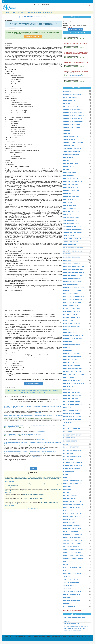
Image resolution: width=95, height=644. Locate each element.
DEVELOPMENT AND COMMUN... (74, 248)
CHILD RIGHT (68, 203)
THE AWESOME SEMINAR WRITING (73, 631)
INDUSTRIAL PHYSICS (71, 399)
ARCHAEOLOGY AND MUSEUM (73, 142)
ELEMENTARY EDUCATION (72, 281)
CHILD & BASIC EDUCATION (72, 200)
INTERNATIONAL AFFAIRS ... (73, 414)
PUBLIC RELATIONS (70, 522)
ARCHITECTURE (69, 145)
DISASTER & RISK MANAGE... (73, 251)
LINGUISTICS (68, 432)
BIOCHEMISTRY (68, 158)
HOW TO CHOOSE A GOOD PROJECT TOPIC (75, 629)
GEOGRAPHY (68, 342)
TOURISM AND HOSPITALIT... (73, 592)
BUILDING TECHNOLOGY (72, 179)
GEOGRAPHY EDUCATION (72, 344)
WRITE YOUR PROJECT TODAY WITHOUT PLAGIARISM (74, 621)
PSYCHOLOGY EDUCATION (72, 513)
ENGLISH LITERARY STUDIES (73, 290)
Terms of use (47, 638)
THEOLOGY (67, 589)
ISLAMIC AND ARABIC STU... (73, 420)
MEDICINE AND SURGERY (72, 468)
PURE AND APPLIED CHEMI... (73, 528)
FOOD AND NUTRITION (71, 320)
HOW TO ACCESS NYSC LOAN (71, 624)
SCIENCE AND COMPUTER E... (73, 541)
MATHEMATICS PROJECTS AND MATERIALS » (76, 83)
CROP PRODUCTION (70, 236)
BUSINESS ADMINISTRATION (73, 182)
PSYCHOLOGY (68, 510)
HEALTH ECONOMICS (70, 360)
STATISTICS (67, 571)
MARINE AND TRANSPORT (72, 435)
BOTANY (66, 170)
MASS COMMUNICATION (71, 447)
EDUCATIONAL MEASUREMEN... (74, 272)
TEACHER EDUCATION (71, 580)
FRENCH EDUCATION (70, 332)
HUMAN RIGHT (68, 387)
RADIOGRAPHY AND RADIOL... (73, 535)
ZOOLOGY (67, 604)
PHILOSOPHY (68, 489)
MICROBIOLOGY (69, 471)
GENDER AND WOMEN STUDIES (74, 335)
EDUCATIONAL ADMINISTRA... (73, 269)
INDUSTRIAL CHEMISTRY (72, 393)
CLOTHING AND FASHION (72, 212)
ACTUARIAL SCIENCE (70, 97)
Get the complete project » (33, 36)
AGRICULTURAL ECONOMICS (73, 112)
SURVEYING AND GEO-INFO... (73, 574)
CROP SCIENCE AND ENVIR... (73, 239)
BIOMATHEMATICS (69, 167)
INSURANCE (67, 408)
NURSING (66, 477)
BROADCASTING (69, 176)
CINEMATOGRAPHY (70, 206)
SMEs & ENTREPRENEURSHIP (73, 550)
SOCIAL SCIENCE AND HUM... (73, 553)
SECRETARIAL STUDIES (71, 547)
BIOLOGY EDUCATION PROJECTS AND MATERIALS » (78, 59)
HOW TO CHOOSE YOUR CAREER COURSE (75, 618)
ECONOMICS (68, 254)
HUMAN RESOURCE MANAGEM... (74, 384)
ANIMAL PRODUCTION (71, 136)
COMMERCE (67, 215)
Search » (33, 468)
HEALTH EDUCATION (70, 363)
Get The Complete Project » (33, 384)
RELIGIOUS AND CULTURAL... (73, 538)
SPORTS (66, 565)
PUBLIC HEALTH (69, 519)
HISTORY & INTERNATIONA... (73, 372)
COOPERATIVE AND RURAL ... (73, 227)
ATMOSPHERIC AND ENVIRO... (73, 148)
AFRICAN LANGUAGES (71, 106)
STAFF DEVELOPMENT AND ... (73, 568)
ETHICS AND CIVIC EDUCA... (73, 308)
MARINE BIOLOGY (69, 438)
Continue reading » (38, 413)
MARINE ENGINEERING (71, 441)
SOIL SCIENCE (68, 562)
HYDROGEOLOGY (69, 390)
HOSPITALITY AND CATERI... (73, 381)
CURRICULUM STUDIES (71, 242)
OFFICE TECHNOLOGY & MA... (73, 480)
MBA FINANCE (68, 459)
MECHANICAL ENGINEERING (73, 462)
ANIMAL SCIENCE (69, 139)
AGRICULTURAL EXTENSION (73, 118)
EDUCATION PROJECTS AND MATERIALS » (76, 49)
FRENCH (66, 329)
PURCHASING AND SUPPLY (72, 526)
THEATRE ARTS (68, 586)
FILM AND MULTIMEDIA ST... (72, 311)
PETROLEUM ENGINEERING (72, 483)
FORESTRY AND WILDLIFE (72, 326)
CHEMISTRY (67, 194)
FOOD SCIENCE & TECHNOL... (73, 323)
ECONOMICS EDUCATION (72, 257)
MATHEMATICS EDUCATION (72, 456)
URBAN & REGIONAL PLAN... (73, 595)
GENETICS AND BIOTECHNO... (73, 338)
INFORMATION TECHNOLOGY (73, 405)
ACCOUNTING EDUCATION (72, 94)
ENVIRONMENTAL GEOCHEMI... (74, 296)
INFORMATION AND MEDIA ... (73, 402)
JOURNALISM (68, 423)
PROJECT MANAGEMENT (72, 507)
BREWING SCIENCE (70, 173)
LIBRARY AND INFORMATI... (72, 429)
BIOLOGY (66, 161)
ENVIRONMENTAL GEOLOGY (73, 299)
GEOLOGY (67, 348)
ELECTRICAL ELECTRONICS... (73, 275)
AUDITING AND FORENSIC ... (73, 151)
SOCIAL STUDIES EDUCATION (73, 556)
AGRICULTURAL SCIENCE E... (73, 127)
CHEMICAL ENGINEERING (72, 191)
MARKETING (67, 444)
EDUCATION (67, 260)
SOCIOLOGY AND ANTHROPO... (74, 559)
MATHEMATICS (68, 453)
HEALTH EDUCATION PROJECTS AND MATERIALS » (78, 68)
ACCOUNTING (68, 91)
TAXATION (67, 577)
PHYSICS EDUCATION (70, 495)
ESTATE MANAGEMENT (71, 305)
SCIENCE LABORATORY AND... (73, 544)
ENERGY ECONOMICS (71, 284)
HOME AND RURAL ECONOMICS (74, 375)
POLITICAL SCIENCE (70, 498)
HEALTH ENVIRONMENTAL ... (73, 366)
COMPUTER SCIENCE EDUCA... (73, 224)
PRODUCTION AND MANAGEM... (74, 504)
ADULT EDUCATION (70, 100)
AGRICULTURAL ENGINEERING (73, 115)
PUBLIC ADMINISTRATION (72, 516)
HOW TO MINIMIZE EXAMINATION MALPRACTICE (76, 626)
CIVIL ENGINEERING (70, 209)
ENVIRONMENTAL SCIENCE (72, 302)
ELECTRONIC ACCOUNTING (72, 278)
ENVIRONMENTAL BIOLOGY (72, 293)
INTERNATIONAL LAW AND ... (73, 417)
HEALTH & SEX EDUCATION (72, 357)
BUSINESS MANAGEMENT (72, 188)
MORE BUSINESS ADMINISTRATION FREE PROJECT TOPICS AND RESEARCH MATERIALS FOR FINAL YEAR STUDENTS (34, 392)
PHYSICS (66, 492)
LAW (65, 426)
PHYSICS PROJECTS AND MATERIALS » (75, 40)
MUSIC (66, 474)
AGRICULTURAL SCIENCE (72, 124)
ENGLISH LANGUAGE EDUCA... (73, 287)
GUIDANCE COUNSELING (72, 354)
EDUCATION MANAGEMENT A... (74, 266)
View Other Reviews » (33, 509)
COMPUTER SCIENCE (70, 221)
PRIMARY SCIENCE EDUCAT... (73, 501)
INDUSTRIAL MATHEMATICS (72, 396)
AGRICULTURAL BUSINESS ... (73, 109)
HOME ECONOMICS (70, 378)
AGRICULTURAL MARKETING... (73, 121)
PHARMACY (67, 486)
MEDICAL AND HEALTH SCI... (73, 465)
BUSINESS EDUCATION (71, 185)
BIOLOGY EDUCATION (71, 164)
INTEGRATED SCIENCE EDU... (73, 411)
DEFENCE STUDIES (70, 245)
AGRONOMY (67, 130)
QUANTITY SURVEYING (71, 532)
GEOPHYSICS (68, 351)
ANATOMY (67, 133)
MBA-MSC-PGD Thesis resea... (73, 607)
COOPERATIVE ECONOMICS (73, 230)
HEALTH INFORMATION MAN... (73, 369)
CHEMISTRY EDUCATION (71, 197)
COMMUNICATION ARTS (71, 218)
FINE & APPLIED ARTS (71, 314)
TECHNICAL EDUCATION (71, 583)
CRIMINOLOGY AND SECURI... (73, 233)
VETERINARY (68, 598)
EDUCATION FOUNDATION (72, 263)
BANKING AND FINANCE (71, 154)
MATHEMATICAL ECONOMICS (73, 450)
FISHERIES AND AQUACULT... (73, 317)
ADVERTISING (68, 103)
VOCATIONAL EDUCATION (72, 601)
